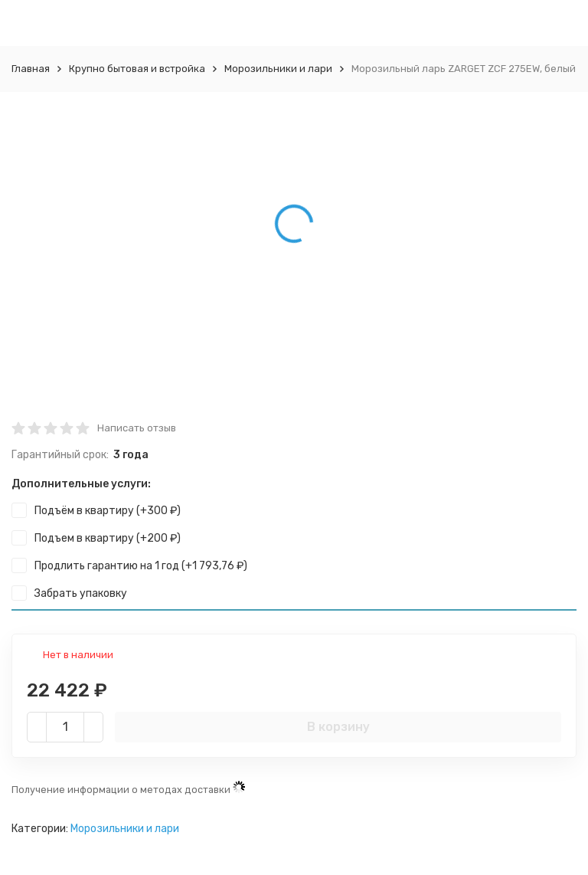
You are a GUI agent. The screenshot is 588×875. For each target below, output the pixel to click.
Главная (31, 69)
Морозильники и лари (278, 69)
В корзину (338, 727)
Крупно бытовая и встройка (137, 69)
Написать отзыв (137, 428)
